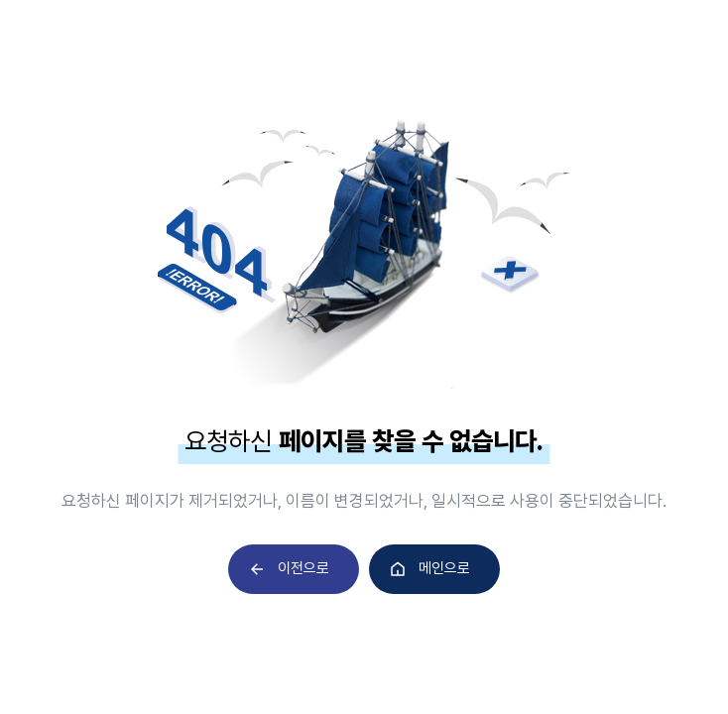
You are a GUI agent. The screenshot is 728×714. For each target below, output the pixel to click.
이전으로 (303, 568)
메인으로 (444, 568)
